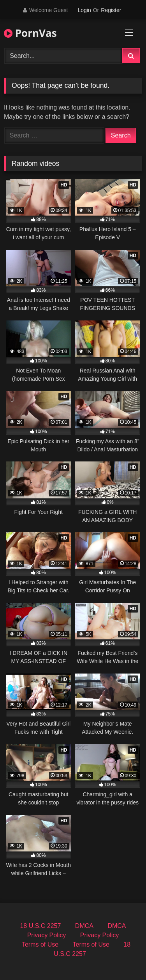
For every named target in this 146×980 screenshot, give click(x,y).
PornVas (30, 33)
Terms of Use (40, 944)
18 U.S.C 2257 (40, 926)
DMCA (84, 926)
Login (84, 10)
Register (111, 10)
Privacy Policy (47, 935)
